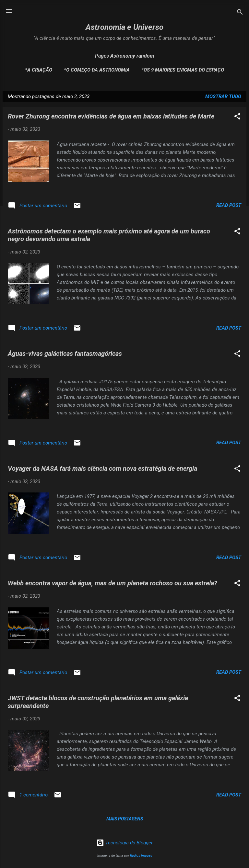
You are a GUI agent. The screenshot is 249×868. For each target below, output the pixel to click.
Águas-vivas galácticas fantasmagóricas (65, 354)
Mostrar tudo (223, 96)
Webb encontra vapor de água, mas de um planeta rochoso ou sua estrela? (113, 583)
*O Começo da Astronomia (97, 70)
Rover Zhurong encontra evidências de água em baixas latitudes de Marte (111, 116)
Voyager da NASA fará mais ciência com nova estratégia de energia (102, 468)
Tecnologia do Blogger (124, 843)
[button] (237, 117)
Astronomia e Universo (124, 27)
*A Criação (39, 70)
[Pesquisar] (240, 13)
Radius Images (141, 856)
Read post (229, 205)
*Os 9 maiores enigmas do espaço (183, 70)
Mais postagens (125, 819)
